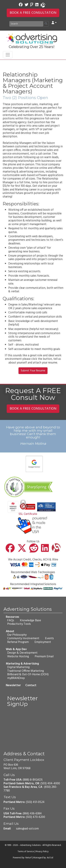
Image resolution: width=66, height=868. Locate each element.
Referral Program (18, 642)
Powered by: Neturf (22, 858)
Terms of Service (26, 852)
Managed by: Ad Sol (43, 858)
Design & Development (22, 653)
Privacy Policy (42, 852)
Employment (43, 642)
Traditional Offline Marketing (26, 671)
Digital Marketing (18, 667)
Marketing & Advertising (22, 664)
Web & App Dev (16, 649)
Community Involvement (23, 638)
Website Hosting (18, 657)
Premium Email (44, 657)
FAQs (11, 620)
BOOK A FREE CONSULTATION (33, 13)
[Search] (26, 24)
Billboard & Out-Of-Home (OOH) (28, 674)
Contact (31, 685)
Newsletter (13, 685)
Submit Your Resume (33, 371)
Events (49, 638)
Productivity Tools (19, 624)
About (10, 631)
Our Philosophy (17, 635)
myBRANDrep (16, 678)
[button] (54, 23)
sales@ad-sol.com (27, 829)
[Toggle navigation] (8, 55)
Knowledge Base (30, 620)
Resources (12, 617)
